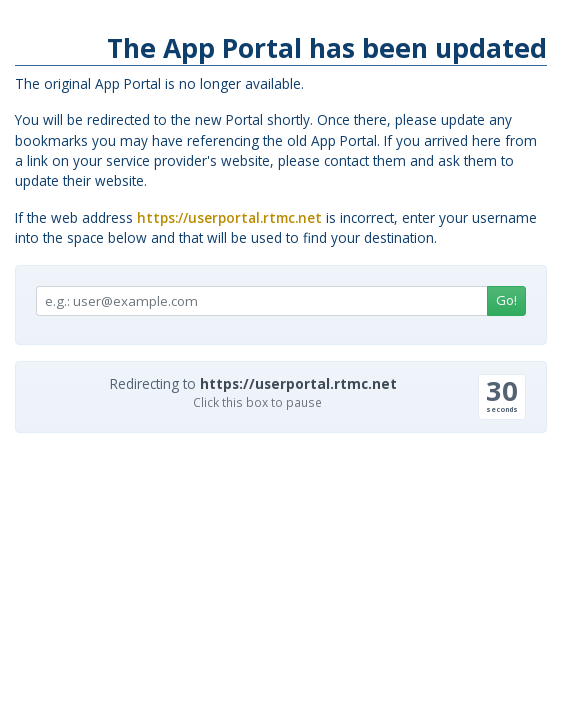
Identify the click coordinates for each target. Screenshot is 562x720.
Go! (506, 300)
